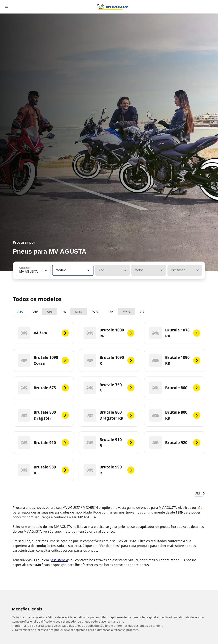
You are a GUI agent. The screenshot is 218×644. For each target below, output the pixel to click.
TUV (111, 311)
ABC (20, 311)
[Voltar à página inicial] (113, 7)
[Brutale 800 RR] (175, 415)
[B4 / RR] (43, 333)
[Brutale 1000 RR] (109, 333)
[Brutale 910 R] (109, 443)
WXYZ (127, 311)
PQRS (95, 311)
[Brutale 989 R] (43, 470)
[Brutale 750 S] (109, 388)
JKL (64, 311)
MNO (79, 311)
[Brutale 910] (43, 443)
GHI (50, 311)
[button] (46, 270)
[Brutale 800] (175, 388)
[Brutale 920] (175, 443)
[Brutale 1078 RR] (175, 333)
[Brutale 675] (43, 388)
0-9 (142, 311)
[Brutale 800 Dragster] (43, 415)
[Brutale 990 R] (109, 470)
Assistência (60, 560)
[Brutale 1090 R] (109, 360)
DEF (35, 311)
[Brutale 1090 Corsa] (43, 360)
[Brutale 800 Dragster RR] (109, 415)
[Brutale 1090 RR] (175, 360)
